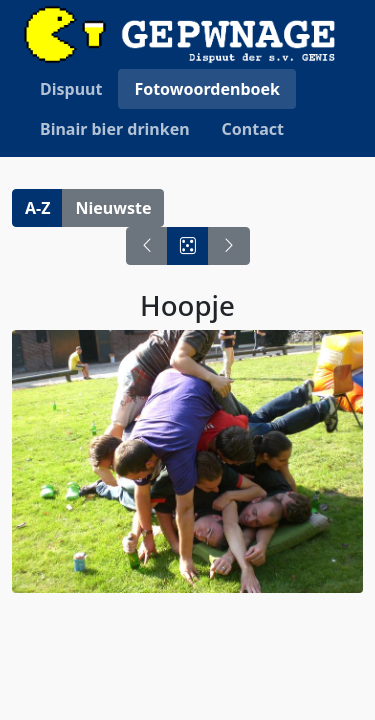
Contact (253, 129)
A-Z (37, 208)
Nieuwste (113, 208)
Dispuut (71, 89)
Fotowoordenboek (207, 89)
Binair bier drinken (115, 129)
